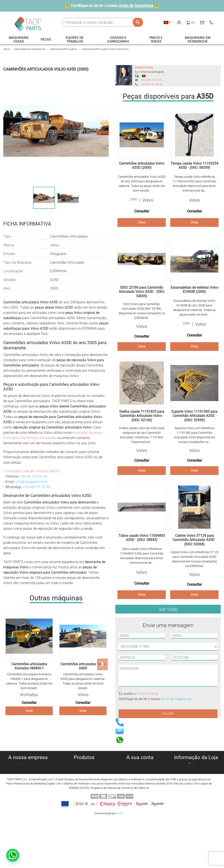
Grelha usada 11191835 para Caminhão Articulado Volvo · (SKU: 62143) (142, 416)
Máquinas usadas (84, 765)
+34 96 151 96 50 (33, 476)
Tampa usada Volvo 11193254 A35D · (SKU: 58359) (194, 165)
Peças (84, 775)
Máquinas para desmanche (84, 770)
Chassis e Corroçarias (84, 786)
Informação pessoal (140, 765)
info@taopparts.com (31, 482)
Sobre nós (28, 765)
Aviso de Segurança (136, 6)
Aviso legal (28, 781)
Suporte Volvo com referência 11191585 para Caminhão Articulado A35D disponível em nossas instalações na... (194, 435)
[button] (19, 40)
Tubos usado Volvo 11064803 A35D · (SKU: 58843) (142, 538)
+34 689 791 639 (151, 80)
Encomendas (140, 770)
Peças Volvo (84, 802)
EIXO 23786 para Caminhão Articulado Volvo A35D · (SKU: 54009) (142, 292)
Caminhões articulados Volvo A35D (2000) (142, 165)
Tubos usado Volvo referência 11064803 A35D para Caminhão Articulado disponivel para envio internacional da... (142, 556)
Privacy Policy (147, 694)
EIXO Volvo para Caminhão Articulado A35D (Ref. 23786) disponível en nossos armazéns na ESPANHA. (142, 311)
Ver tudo (168, 609)
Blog (28, 802)
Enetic (120, 861)
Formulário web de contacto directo (32, 471)
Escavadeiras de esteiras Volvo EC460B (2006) (194, 290)
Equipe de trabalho (84, 781)
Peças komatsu (84, 796)
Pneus (84, 791)
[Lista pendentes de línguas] (168, 22)
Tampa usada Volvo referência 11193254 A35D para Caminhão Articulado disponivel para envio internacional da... (194, 184)
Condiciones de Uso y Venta (28, 786)
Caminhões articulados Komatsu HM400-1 (29, 666)
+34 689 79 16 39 (36, 487)
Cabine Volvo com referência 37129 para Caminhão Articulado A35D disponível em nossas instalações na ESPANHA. (194, 559)
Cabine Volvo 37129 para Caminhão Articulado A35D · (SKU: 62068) (194, 540)
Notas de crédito (140, 775)
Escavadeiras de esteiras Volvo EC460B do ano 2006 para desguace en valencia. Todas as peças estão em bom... (194, 308)
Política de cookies (28, 770)
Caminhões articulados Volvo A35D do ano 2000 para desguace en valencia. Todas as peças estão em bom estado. (142, 184)
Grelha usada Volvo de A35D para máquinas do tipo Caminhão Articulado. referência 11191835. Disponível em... (142, 435)
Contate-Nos (28, 796)
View (29, 711)
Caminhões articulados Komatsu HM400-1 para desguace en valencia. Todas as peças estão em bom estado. (29, 681)
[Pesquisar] (103, 22)
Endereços (140, 781)
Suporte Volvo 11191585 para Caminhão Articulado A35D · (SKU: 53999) (194, 416)
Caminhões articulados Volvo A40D (83, 666)
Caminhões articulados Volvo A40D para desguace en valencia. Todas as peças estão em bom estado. (83, 681)
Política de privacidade (28, 775)
